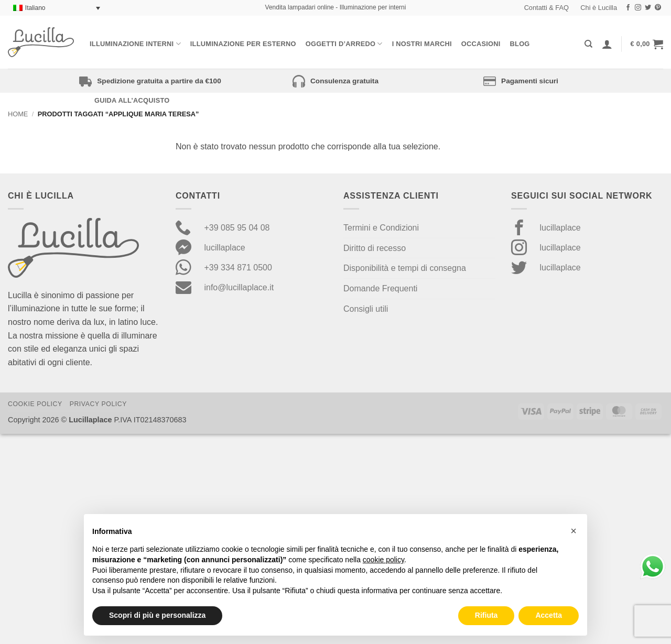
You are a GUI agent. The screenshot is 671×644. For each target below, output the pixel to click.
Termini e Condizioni (381, 228)
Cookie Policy (35, 404)
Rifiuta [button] (486, 615)
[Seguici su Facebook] (628, 8)
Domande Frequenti (380, 288)
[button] (647, 44)
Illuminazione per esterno (243, 44)
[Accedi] (607, 44)
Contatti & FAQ (546, 8)
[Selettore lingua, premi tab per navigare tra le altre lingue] (57, 8)
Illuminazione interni (135, 44)
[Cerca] (588, 44)
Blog (520, 44)
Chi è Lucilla (599, 8)
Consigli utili (366, 309)
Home (18, 114)
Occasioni (481, 44)
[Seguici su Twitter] (648, 8)
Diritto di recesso (375, 248)
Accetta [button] (549, 615)
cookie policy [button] (383, 560)
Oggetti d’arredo (344, 44)
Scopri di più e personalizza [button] (157, 615)
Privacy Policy (98, 404)
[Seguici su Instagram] (638, 8)
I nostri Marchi (422, 44)
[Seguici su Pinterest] (658, 8)
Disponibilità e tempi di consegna (405, 268)
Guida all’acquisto (132, 100)
